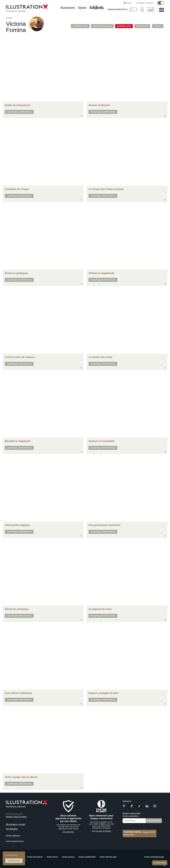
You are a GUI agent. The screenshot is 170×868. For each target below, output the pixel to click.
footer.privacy (68, 857)
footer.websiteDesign (154, 857)
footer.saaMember (87, 857)
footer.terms (52, 857)
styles (82, 8)
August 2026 (140, 832)
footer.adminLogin (108, 857)
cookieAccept (14, 861)
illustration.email (15, 825)
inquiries (150, 3)
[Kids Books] (97, 7)
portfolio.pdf (142, 26)
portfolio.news (124, 26)
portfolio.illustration (102, 26)
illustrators (68, 8)
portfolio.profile (80, 26)
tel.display (141, 3)
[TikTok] (139, 807)
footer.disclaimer (35, 857)
